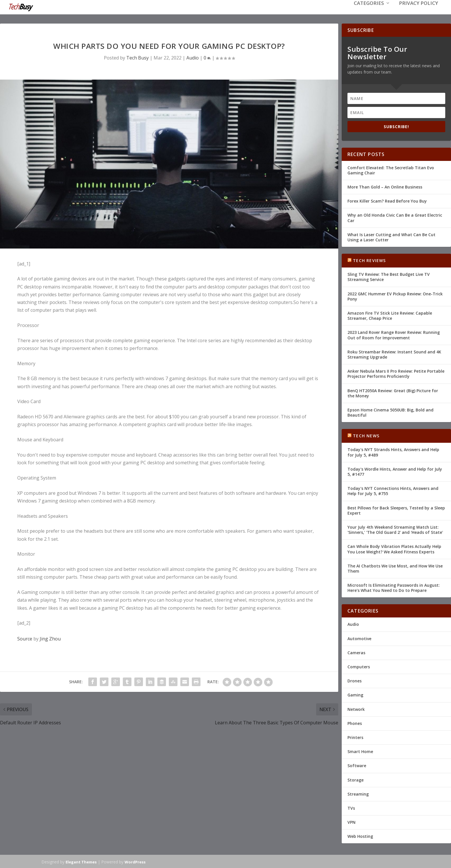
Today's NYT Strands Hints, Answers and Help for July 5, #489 (393, 452)
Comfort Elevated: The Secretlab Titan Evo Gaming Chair (391, 170)
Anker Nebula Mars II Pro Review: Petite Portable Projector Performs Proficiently (396, 373)
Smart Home (360, 751)
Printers (355, 737)
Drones (355, 680)
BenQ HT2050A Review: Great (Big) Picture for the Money (393, 392)
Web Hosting (360, 836)
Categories (369, 12)
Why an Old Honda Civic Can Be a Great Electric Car (395, 217)
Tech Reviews (369, 260)
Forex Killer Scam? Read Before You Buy (387, 200)
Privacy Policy (418, 12)
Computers (359, 666)
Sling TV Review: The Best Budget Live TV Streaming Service (389, 276)
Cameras (356, 652)
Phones (355, 723)
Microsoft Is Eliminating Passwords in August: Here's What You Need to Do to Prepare (394, 587)
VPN (351, 822)
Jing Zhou (50, 638)
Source (25, 638)
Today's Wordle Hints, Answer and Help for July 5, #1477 (395, 471)
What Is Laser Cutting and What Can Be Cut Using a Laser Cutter (391, 237)
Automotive (359, 638)
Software (357, 765)
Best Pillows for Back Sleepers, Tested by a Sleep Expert (396, 510)
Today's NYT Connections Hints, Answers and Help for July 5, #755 (393, 490)
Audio (193, 57)
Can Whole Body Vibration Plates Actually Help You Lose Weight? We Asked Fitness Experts (394, 548)
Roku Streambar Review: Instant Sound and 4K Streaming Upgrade (394, 354)
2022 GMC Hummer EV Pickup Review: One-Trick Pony (395, 296)
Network (356, 709)
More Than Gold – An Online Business (385, 186)
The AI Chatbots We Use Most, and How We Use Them (395, 568)
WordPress (135, 861)
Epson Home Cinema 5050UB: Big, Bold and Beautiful (390, 412)
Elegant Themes (81, 861)
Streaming (358, 793)
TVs (351, 808)
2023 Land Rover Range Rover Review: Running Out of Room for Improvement (394, 334)
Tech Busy (137, 57)
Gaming (355, 694)
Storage (356, 779)
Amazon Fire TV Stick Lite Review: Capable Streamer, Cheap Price (390, 315)
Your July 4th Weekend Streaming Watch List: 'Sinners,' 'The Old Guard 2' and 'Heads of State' (395, 529)
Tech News (366, 435)
